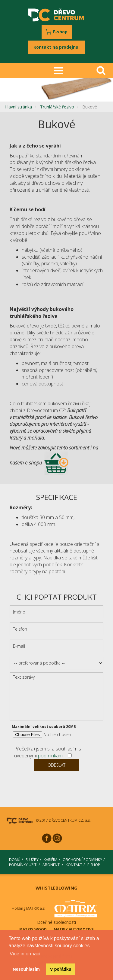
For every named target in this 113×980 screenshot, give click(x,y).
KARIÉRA (51, 860)
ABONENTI (52, 865)
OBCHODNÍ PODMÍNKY (82, 860)
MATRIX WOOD (33, 929)
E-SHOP (94, 865)
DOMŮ (15, 860)
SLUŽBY (32, 860)
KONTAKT (74, 865)
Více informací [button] (25, 954)
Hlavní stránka (18, 107)
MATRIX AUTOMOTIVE (74, 929)
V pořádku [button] (61, 969)
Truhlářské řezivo (57, 107)
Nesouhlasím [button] (26, 969)
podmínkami (51, 756)
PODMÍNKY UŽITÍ (23, 865)
